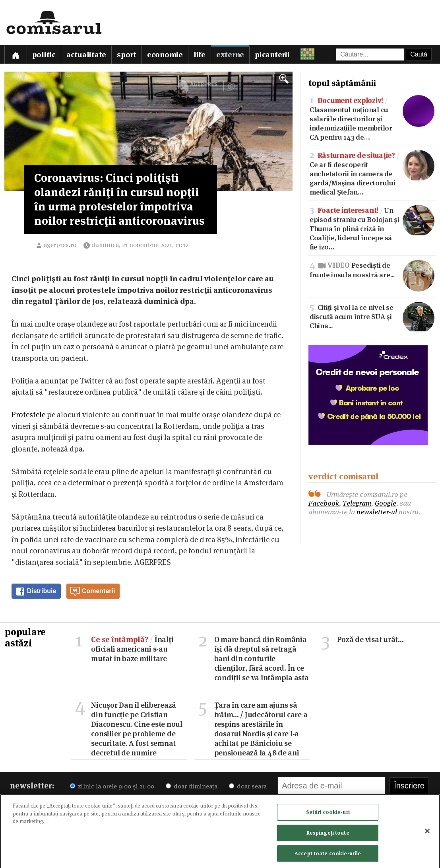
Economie (165, 55)
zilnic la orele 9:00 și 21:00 (112, 786)
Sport (127, 55)
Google (386, 503)
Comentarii (93, 592)
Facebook (324, 503)
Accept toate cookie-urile (328, 856)
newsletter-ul (377, 512)
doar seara (248, 786)
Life (200, 55)
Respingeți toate (328, 835)
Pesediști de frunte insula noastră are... (372, 269)
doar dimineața (192, 786)
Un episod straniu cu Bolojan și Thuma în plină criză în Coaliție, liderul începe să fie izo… (372, 228)
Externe (230, 55)
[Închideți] (427, 833)
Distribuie (36, 592)
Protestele (28, 415)
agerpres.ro (60, 245)
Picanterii (272, 55)
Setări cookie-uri (328, 815)
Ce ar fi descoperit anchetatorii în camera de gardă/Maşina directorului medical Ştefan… (372, 173)
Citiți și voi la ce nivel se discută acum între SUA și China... (372, 316)
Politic (44, 55)
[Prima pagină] (16, 54)
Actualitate (86, 55)
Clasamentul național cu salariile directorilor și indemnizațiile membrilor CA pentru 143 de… (372, 118)
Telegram (357, 503)
